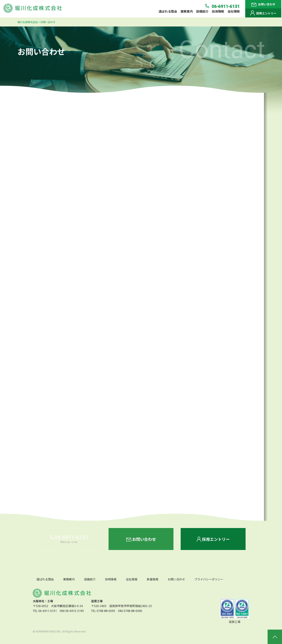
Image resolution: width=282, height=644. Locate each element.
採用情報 (218, 11)
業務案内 (187, 11)
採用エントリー (263, 13)
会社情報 (234, 11)
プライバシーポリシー (209, 579)
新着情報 (153, 579)
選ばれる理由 (168, 11)
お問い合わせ (263, 4)
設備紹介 (202, 11)
